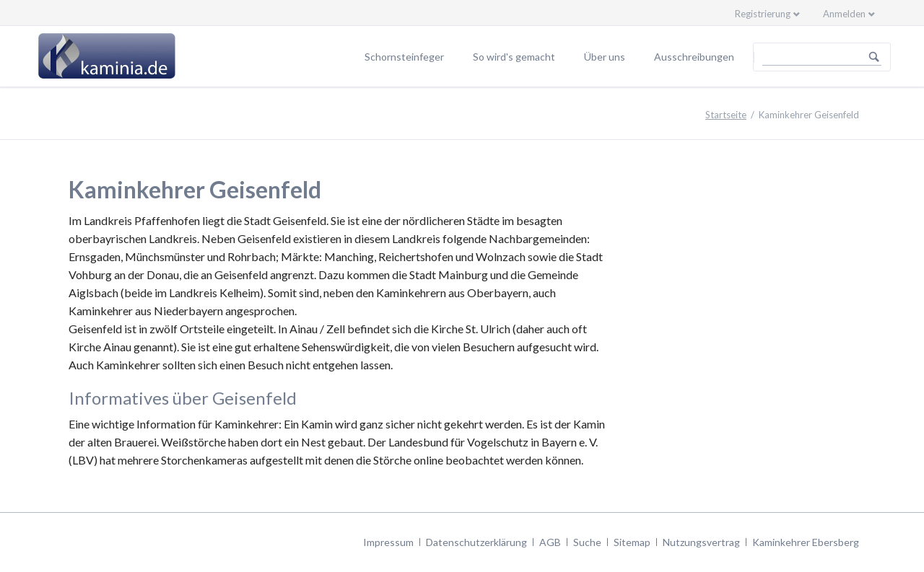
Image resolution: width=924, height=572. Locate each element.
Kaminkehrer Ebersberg (806, 542)
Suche (587, 542)
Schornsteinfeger (404, 57)
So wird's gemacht (514, 57)
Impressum (388, 542)
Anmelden (844, 14)
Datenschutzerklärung (476, 542)
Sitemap (632, 542)
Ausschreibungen (694, 57)
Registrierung (763, 14)
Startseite (726, 115)
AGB (550, 542)
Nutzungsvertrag (701, 542)
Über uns (605, 57)
